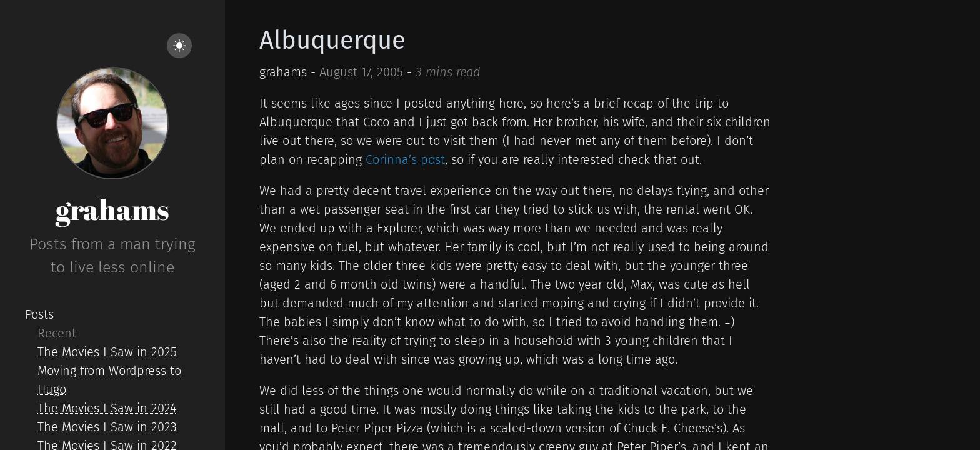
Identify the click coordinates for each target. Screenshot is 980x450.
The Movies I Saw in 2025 (107, 352)
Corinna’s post (405, 159)
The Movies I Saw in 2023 (107, 427)
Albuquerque (332, 41)
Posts (39, 314)
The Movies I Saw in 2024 (107, 408)
